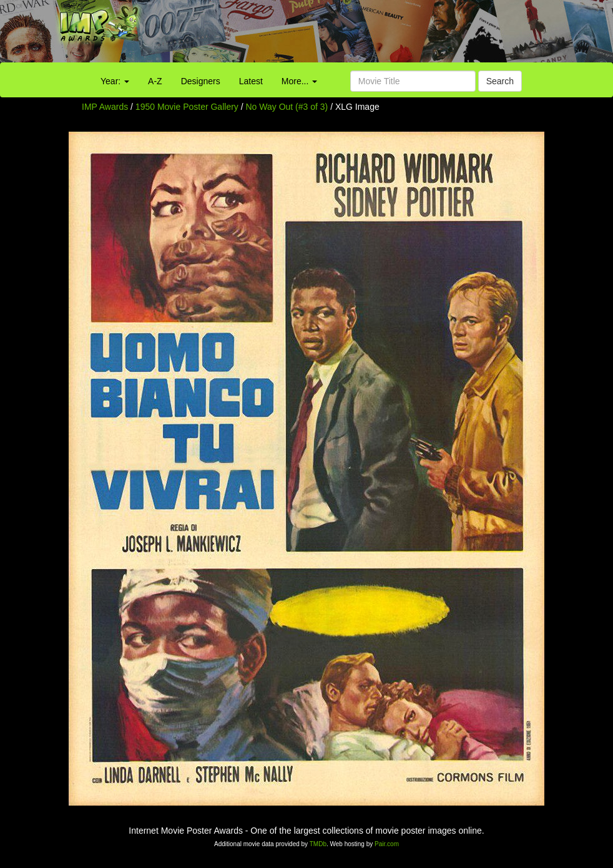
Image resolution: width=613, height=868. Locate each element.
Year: (115, 81)
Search (500, 81)
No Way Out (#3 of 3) (287, 107)
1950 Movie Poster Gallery (187, 107)
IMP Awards (105, 107)
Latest (251, 81)
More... (299, 81)
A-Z (155, 81)
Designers (201, 81)
